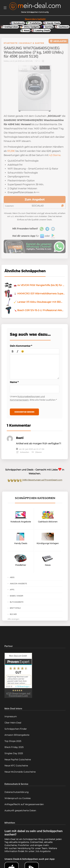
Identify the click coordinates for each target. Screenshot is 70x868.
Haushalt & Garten (32, 43)
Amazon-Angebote (18, 584)
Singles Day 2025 (14, 753)
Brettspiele (15, 608)
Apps (12, 590)
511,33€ (11, 151)
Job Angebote (43, 851)
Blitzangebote (17, 602)
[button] (13, 351)
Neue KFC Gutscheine (16, 766)
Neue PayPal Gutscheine (18, 760)
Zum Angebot (35, 200)
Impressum (11, 716)
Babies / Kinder (17, 596)
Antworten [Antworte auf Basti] (23, 452)
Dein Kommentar (21, 346)
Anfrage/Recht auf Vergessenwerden (24, 804)
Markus (7, 61)
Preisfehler (23, 845)
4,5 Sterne (55, 155)
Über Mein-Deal (13, 723)
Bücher (13, 614)
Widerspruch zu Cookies (18, 798)
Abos (12, 577)
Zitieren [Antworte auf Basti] (37, 452)
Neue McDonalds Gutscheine (20, 772)
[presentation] (13, 351)
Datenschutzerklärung (17, 792)
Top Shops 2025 (13, 741)
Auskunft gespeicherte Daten (20, 811)
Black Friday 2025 (14, 747)
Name (14, 382)
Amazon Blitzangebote (17, 735)
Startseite (11, 43)
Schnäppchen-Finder (16, 729)
